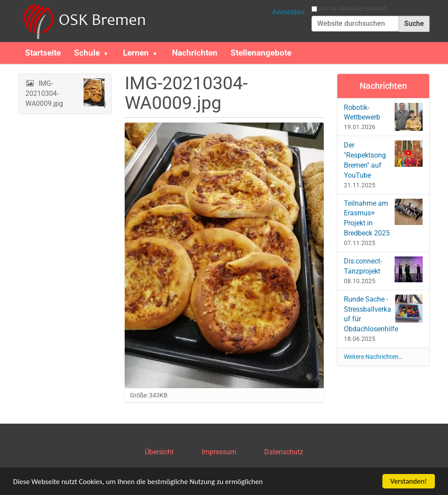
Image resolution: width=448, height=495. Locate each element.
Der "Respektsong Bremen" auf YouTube (383, 160)
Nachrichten (195, 53)
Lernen (136, 53)
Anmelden (288, 12)
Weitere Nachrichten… (373, 357)
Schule (87, 53)
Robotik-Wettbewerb (383, 117)
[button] (109, 53)
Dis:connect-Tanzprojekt (383, 269)
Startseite (43, 53)
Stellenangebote (261, 53)
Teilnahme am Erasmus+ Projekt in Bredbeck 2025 (383, 218)
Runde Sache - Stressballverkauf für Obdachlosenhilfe (383, 314)
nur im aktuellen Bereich (353, 8)
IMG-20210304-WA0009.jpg (65, 93)
